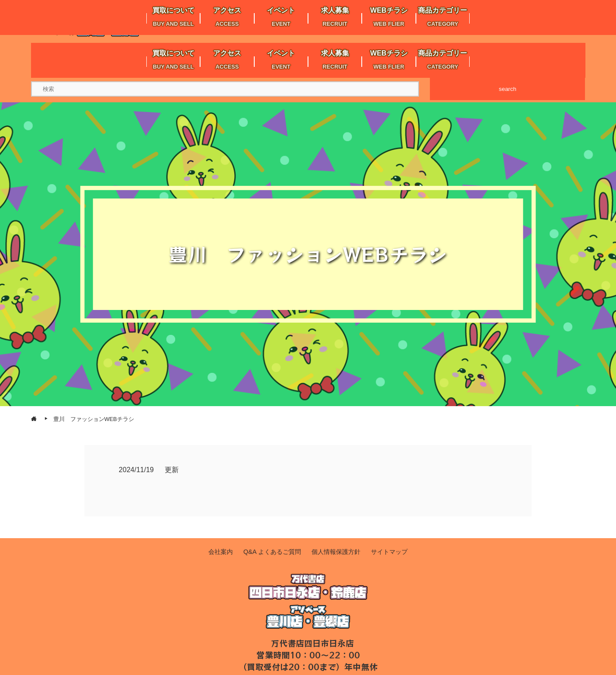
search (508, 89)
